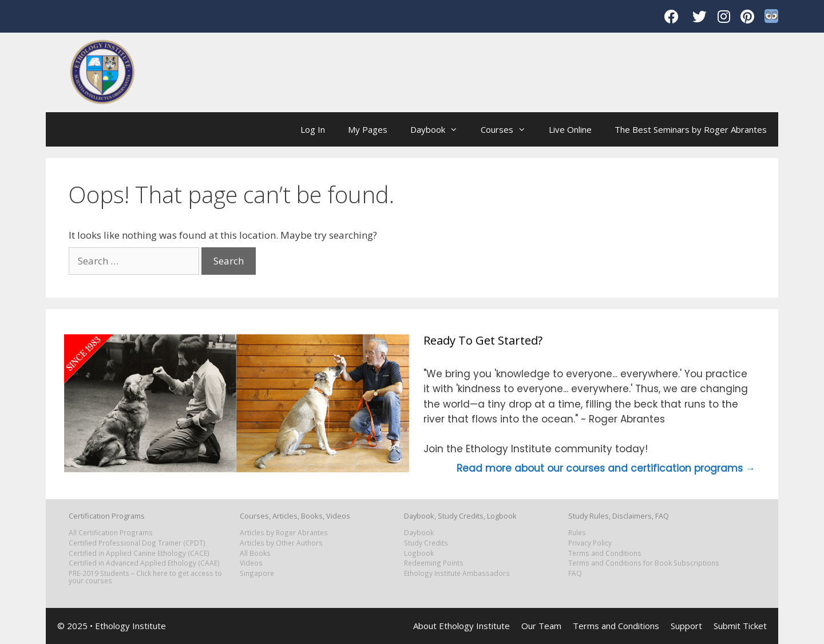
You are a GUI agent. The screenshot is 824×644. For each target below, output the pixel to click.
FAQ (575, 573)
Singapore (257, 573)
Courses (509, 129)
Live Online (570, 129)
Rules (577, 532)
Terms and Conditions (605, 553)
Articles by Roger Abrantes (284, 532)
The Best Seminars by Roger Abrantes (691, 129)
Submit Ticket (740, 626)
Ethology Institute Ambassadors (457, 573)
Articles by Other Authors (281, 543)
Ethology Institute (130, 626)
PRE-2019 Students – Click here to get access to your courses (145, 577)
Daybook (440, 129)
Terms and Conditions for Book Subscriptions (644, 563)
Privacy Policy (590, 543)
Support (686, 626)
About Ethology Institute (461, 626)
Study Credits (426, 543)
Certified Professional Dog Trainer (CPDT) (137, 543)
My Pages (368, 129)
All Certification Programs (111, 532)
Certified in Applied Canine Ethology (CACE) (139, 553)
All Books (255, 553)
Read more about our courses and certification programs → (606, 468)
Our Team (541, 626)
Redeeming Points (434, 563)
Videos (251, 563)
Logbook (419, 553)
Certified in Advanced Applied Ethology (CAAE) (144, 563)
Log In (313, 129)
